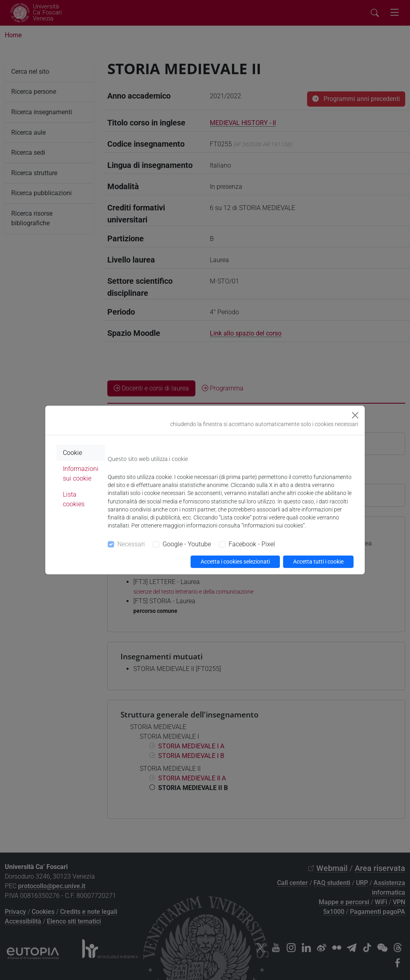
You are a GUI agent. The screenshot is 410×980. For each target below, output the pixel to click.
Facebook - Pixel (252, 544)
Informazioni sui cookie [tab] (81, 474)
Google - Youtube (187, 544)
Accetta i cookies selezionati (235, 562)
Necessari (131, 544)
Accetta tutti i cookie (318, 562)
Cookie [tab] (72, 453)
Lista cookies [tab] (74, 499)
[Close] (355, 415)
